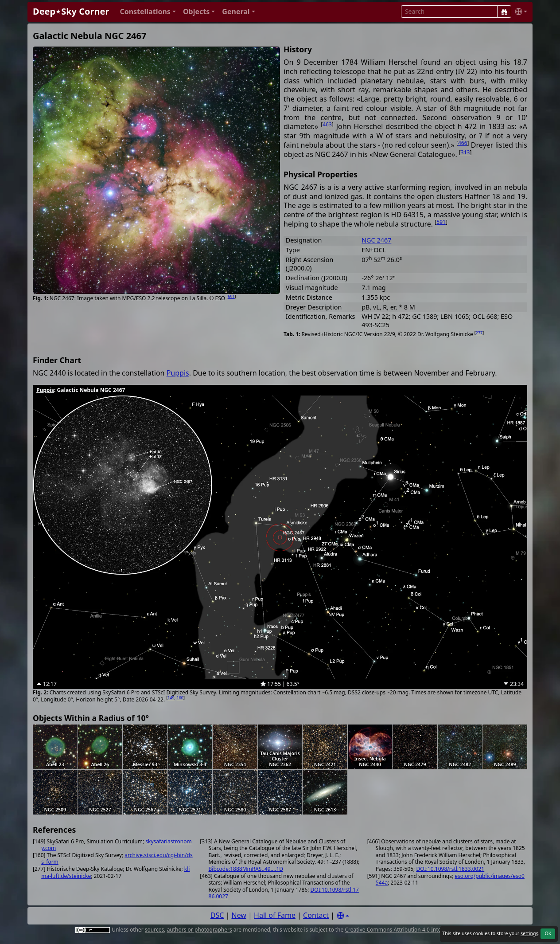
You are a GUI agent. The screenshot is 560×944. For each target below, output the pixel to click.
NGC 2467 (376, 240)
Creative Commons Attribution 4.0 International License (414, 930)
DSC (217, 915)
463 (327, 124)
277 (479, 333)
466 (463, 143)
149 (171, 698)
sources (154, 930)
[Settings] (343, 916)
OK (548, 933)
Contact (316, 915)
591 (231, 296)
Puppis (178, 373)
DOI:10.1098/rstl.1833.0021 (450, 869)
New (239, 915)
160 (180, 698)
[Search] (504, 12)
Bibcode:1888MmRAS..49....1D (246, 869)
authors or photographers (200, 930)
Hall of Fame (275, 915)
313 (465, 152)
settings (529, 933)
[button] (148, 12)
